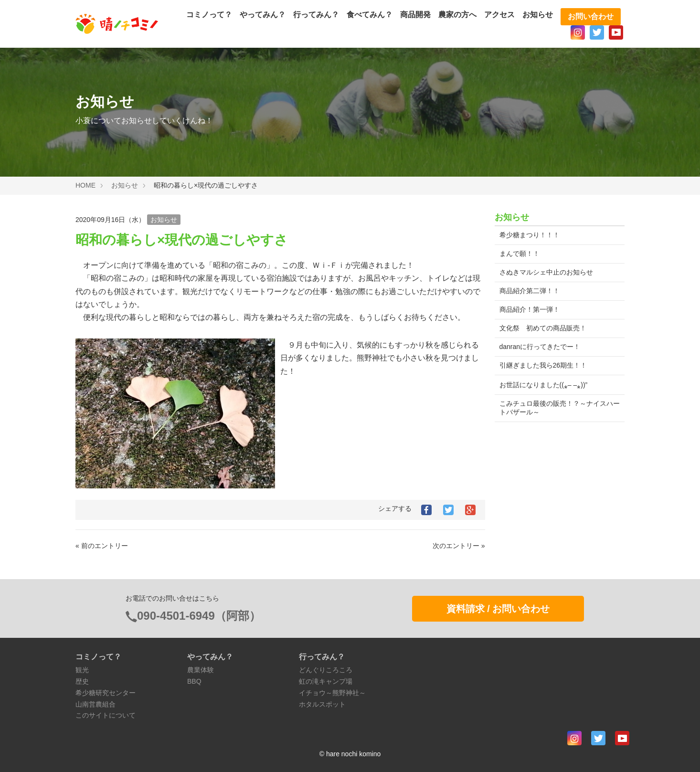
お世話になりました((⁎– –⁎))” (544, 385)
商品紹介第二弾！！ (530, 291)
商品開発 (415, 15)
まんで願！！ (520, 254)
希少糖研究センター (106, 693)
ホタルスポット (322, 704)
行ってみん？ (316, 15)
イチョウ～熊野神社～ (332, 693)
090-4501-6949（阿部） (199, 616)
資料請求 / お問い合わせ (498, 609)
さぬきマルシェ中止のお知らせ (546, 272)
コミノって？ (209, 15)
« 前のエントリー (102, 546)
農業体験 (201, 670)
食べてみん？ (370, 15)
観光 (82, 670)
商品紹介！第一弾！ (530, 309)
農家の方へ (457, 15)
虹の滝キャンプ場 (326, 681)
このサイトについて (106, 715)
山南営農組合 (95, 704)
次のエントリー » (459, 546)
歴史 (82, 681)
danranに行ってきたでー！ (540, 347)
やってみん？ (263, 15)
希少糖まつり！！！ (530, 235)
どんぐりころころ (326, 670)
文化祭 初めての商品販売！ (543, 328)
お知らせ (538, 15)
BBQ (194, 681)
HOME (85, 185)
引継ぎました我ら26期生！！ (543, 365)
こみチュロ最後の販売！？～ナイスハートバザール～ (556, 408)
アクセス (499, 15)
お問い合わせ (591, 16)
